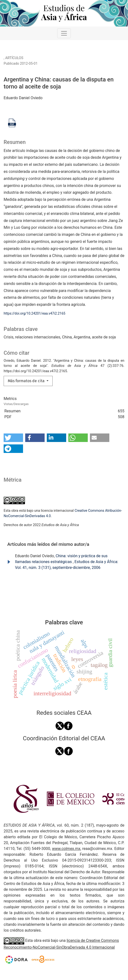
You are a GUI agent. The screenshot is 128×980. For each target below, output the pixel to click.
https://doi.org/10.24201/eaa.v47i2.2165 (34, 313)
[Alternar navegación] (64, 33)
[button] (13, 438)
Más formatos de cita (27, 381)
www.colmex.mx (66, 849)
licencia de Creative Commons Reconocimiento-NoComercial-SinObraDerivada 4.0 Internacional (61, 944)
